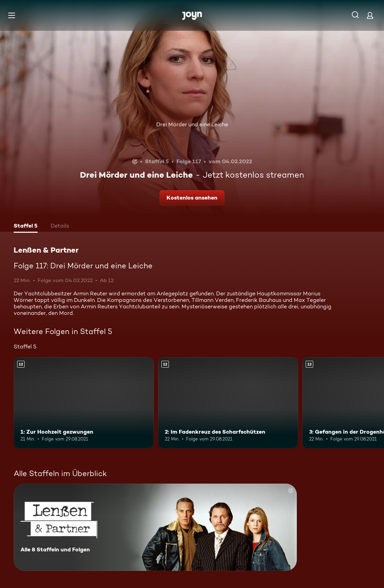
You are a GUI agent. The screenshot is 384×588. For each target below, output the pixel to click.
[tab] (26, 227)
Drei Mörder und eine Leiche (192, 124)
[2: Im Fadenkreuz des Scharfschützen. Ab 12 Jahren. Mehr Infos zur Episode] (228, 403)
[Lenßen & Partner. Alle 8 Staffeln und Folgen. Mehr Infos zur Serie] (155, 527)
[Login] (370, 15)
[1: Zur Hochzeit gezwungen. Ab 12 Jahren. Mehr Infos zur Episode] (84, 403)
